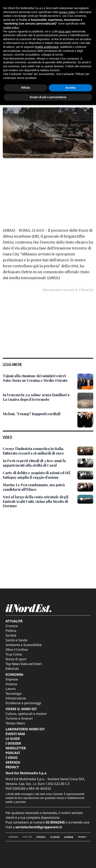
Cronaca (12, 626)
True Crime (14, 654)
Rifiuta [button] (26, 88)
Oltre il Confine (17, 650)
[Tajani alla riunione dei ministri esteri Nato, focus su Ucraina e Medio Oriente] (38, 378)
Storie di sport (16, 659)
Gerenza (13, 762)
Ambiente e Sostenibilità (24, 645)
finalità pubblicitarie (47, 47)
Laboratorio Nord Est (25, 729)
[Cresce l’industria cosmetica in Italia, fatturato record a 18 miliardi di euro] (38, 451)
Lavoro (11, 689)
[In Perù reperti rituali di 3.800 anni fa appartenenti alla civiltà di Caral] (38, 463)
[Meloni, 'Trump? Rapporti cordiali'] (32, 414)
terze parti (65, 31)
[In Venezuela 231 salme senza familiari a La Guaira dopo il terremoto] (38, 397)
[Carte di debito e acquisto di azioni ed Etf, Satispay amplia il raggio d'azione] (38, 475)
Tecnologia (14, 694)
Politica (11, 631)
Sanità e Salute (16, 640)
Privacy (12, 767)
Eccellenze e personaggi (23, 703)
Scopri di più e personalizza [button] (48, 97)
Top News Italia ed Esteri (24, 664)
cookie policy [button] (11, 27)
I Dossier (13, 743)
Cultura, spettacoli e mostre (26, 714)
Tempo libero (15, 723)
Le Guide (13, 739)
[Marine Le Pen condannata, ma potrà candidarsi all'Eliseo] (38, 487)
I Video (11, 758)
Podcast (13, 753)
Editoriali (12, 669)
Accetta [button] (70, 88)
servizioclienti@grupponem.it (39, 827)
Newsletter (16, 748)
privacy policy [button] (67, 12)
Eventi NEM (15, 734)
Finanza (11, 684)
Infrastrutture (16, 698)
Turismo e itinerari (19, 718)
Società (11, 635)
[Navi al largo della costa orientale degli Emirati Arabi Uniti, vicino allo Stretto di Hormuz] (38, 501)
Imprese (12, 679)
